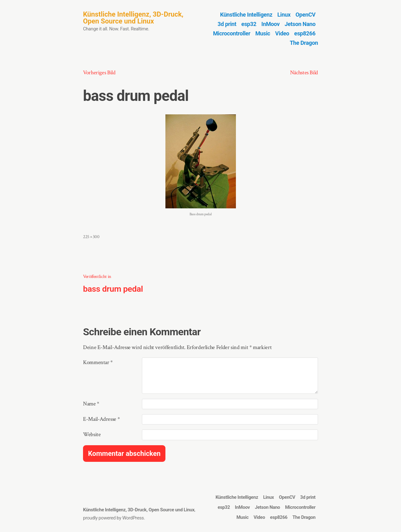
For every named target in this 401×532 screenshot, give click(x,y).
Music (263, 33)
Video (282, 33)
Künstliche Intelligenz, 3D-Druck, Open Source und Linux (133, 18)
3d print (227, 24)
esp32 (249, 24)
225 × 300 (91, 237)
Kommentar (98, 362)
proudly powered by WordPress (113, 518)
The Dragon (304, 43)
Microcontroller (232, 33)
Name (91, 404)
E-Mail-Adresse (101, 419)
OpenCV (305, 15)
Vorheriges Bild (99, 73)
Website (92, 434)
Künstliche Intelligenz (246, 15)
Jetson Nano (300, 24)
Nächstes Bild (304, 73)
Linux (284, 15)
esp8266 (305, 33)
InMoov (270, 24)
